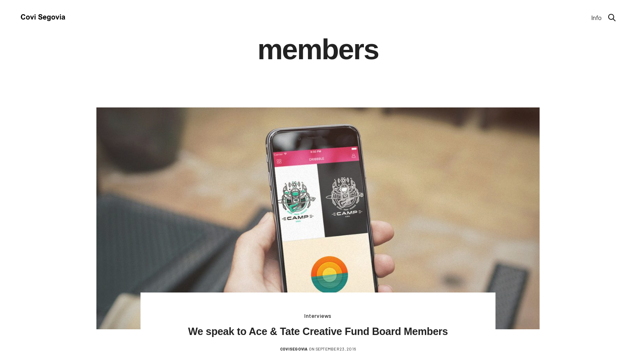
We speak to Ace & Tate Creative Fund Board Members (318, 331)
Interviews (318, 316)
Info (597, 17)
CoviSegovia (294, 349)
